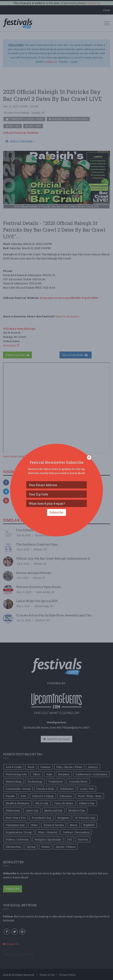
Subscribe (56, 512)
